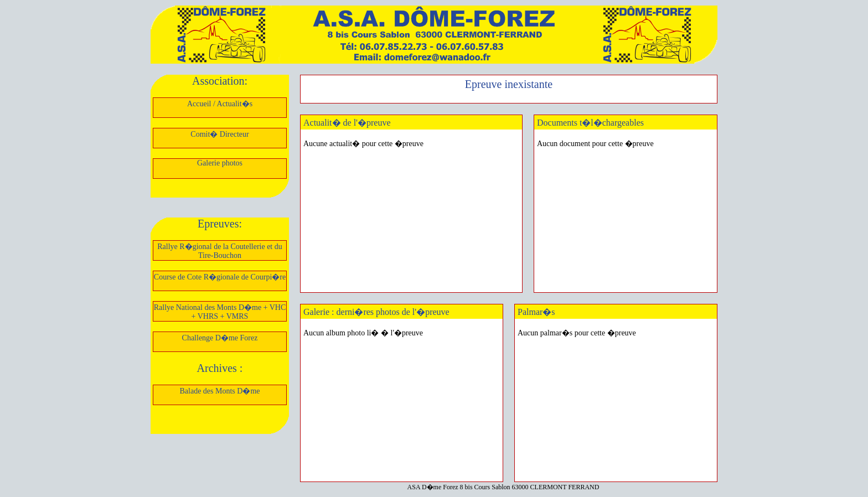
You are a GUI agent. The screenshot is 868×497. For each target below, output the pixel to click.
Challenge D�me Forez (220, 338)
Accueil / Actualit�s (220, 104)
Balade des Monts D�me (219, 391)
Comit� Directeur (219, 134)
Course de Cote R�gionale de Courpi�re (220, 277)
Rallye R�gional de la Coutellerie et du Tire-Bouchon (220, 251)
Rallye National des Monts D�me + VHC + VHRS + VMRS (220, 312)
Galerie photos (220, 163)
